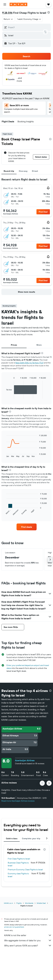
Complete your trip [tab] (31, 838)
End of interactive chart (5, 397)
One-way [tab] (23, 171)
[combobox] (8, 19)
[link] (27, 527)
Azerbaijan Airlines (25, 760)
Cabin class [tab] (12, 838)
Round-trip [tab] (9, 171)
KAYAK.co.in (8, 903)
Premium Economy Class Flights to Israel (25, 870)
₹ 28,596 (7, 13)
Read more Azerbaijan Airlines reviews (18, 801)
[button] (5, 4)
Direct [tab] (35, 171)
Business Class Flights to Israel (18, 864)
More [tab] (39, 345)
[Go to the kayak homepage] (18, 4)
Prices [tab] (14, 345)
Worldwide (29, 903)
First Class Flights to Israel (19, 859)
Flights (19, 903)
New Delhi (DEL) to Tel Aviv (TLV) (29, 363)
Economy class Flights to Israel (18, 875)
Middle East (41, 903)
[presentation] (49, 12)
